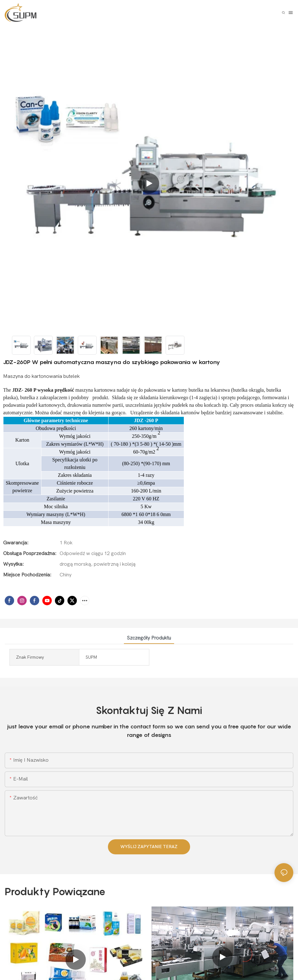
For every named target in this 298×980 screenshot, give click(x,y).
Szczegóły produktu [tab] (149, 638)
